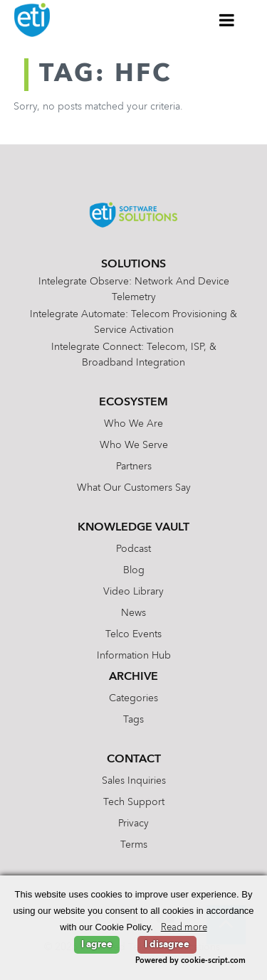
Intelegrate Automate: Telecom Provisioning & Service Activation (133, 322)
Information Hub (134, 656)
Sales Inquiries (134, 781)
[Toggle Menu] (227, 20)
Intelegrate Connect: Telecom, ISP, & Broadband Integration (134, 355)
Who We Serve (134, 445)
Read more (184, 928)
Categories (133, 698)
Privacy (133, 824)
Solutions (133, 265)
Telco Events (133, 634)
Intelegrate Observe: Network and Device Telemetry (134, 289)
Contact (134, 760)
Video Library (133, 592)
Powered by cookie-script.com (190, 961)
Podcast (133, 549)
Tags (133, 720)
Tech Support (134, 802)
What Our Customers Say (134, 488)
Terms (134, 845)
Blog (134, 570)
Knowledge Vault (133, 528)
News (133, 613)
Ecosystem (133, 403)
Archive (133, 677)
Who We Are (133, 424)
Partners (134, 467)
